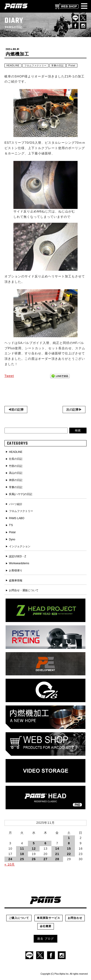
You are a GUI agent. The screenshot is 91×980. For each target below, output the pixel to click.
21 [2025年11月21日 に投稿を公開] (57, 854)
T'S (11, 525)
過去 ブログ (45, 939)
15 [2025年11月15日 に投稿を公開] (69, 849)
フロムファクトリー (35, 66)
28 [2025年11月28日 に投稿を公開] (57, 859)
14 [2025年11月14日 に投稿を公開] (57, 849)
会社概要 (46, 926)
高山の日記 (16, 473)
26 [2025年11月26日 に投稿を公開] (34, 859)
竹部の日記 (16, 466)
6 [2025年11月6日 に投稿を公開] (45, 843)
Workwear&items (19, 563)
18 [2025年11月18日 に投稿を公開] (22, 854)
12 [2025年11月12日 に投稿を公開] (34, 849)
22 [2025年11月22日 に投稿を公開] (69, 854)
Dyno (12, 539)
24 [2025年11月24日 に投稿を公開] (10, 859)
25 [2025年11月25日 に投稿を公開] (22, 859)
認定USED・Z (18, 556)
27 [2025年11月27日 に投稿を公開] (46, 859)
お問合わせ (75, 918)
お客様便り (16, 570)
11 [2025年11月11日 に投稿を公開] (22, 849)
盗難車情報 (16, 581)
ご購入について (19, 918)
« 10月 (10, 864)
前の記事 (17, 410)
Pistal (72, 66)
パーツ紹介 (16, 504)
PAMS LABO (17, 518)
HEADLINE (13, 66)
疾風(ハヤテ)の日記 (21, 494)
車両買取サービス (49, 918)
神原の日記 (16, 480)
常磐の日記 (58, 66)
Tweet (9, 376)
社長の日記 (16, 459)
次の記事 (72, 410)
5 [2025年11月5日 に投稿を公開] (34, 843)
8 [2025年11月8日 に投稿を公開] (69, 843)
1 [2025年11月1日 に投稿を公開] (69, 838)
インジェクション (20, 546)
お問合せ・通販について (24, 590)
